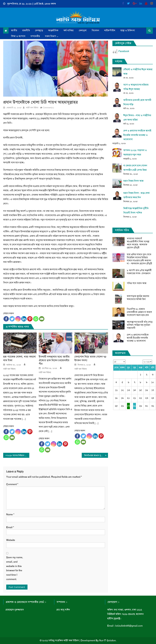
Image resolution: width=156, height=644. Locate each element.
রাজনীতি (26, 30)
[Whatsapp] (36, 319)
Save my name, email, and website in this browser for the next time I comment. (15, 568)
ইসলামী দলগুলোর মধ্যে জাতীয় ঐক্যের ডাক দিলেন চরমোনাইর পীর (54, 360)
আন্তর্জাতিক (53, 30)
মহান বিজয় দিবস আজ (133, 181)
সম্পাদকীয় (35, 36)
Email (10, 527)
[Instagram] (18, 319)
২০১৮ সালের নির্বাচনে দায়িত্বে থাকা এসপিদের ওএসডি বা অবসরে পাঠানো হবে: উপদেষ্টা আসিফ (18, 455)
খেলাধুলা (83, 30)
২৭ (128, 406)
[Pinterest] (30, 319)
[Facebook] (6, 319)
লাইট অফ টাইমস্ (32, 108)
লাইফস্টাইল (110, 30)
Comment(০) (48, 108)
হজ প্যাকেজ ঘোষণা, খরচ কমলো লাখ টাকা (19, 358)
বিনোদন (95, 30)
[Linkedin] (24, 319)
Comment (12, 484)
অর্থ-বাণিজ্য (69, 30)
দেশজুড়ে (39, 30)
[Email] (42, 319)
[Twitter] (12, 319)
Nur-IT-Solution (107, 640)
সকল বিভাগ (50, 36)
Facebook (124, 51)
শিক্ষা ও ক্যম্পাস (18, 36)
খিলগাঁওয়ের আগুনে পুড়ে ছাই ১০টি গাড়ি (96, 455)
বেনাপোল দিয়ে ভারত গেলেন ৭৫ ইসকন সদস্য (90, 358)
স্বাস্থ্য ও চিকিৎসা (128, 30)
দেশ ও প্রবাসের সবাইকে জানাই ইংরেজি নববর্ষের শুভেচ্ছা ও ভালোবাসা (137, 135)
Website (11, 540)
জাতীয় (14, 30)
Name (10, 514)
